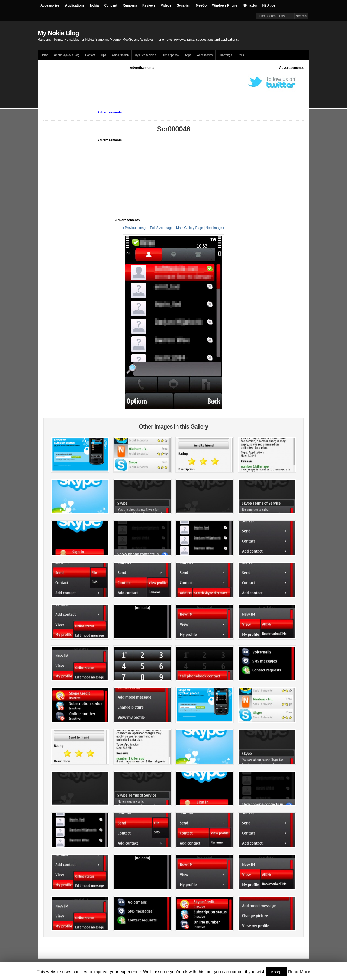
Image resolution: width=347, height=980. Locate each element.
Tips (104, 55)
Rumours (130, 5)
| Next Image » (214, 228)
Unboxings (225, 55)
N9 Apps (269, 5)
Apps (188, 55)
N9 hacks (250, 5)
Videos (166, 5)
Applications (75, 5)
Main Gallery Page (190, 228)
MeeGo (201, 5)
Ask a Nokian (121, 55)
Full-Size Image (161, 228)
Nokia (94, 5)
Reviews (149, 5)
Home (44, 55)
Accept (277, 972)
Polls (241, 55)
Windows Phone (225, 5)
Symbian (184, 5)
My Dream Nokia (145, 55)
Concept (111, 5)
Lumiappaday (171, 55)
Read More (299, 972)
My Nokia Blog (58, 33)
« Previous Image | (136, 228)
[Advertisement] (142, 82)
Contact (90, 55)
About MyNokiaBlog (67, 55)
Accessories (50, 5)
